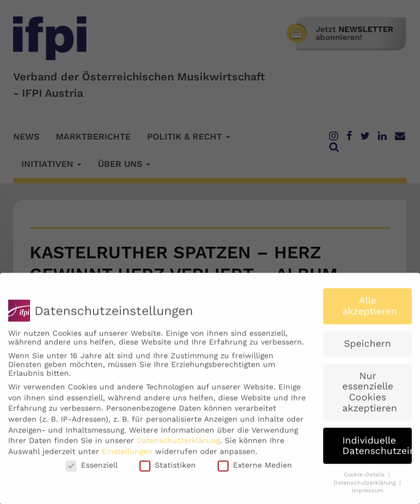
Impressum (367, 496)
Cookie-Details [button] (366, 480)
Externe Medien (255, 471)
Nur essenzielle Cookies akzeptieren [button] (370, 397)
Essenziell (92, 471)
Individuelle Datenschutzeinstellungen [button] (377, 451)
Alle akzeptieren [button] (370, 311)
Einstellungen (127, 456)
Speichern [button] (367, 349)
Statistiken (168, 471)
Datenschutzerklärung (178, 446)
